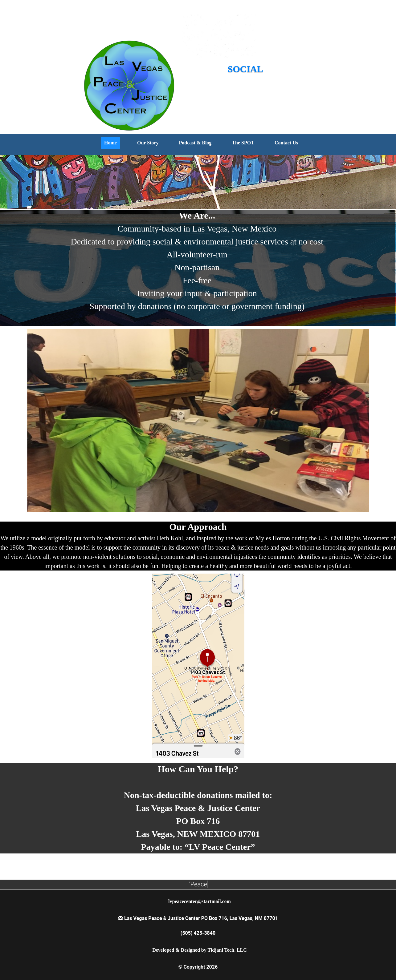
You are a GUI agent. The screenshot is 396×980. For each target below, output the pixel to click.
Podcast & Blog (195, 143)
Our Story (148, 143)
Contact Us (286, 143)
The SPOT (243, 143)
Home (110, 143)
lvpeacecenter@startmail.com (200, 901)
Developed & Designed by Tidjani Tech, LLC (200, 950)
